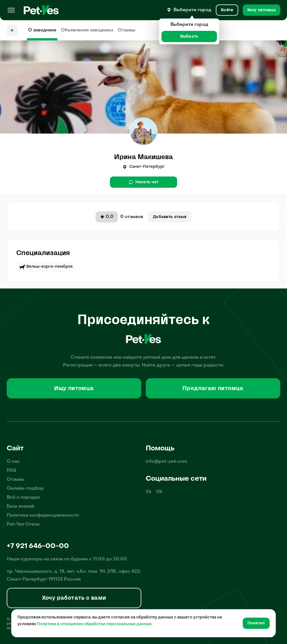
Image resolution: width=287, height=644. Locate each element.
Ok (159, 492)
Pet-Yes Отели (23, 524)
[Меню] (11, 10)
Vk (149, 492)
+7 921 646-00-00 (38, 546)
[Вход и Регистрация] (227, 10)
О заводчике (42, 30)
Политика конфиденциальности (43, 515)
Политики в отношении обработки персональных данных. (95, 624)
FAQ (11, 471)
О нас (13, 462)
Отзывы (127, 30)
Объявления (87, 30)
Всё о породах (23, 498)
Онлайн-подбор (25, 489)
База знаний (20, 507)
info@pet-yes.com (166, 462)
